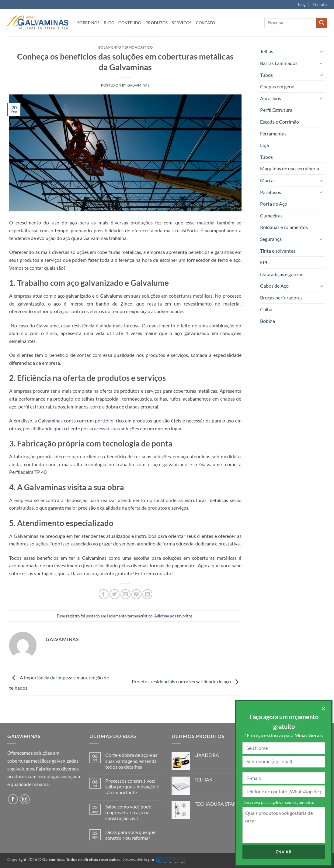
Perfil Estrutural (277, 110)
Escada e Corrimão (280, 122)
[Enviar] (322, 23)
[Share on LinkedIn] (147, 594)
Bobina (268, 321)
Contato (320, 5)
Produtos (157, 23)
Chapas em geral (277, 86)
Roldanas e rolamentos (284, 227)
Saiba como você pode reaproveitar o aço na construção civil (128, 812)
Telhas (267, 51)
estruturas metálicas (206, 500)
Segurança (271, 239)
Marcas (268, 180)
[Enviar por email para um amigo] (125, 594)
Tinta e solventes (278, 251)
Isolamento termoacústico (125, 47)
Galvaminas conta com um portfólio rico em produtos (95, 420)
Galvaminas (139, 85)
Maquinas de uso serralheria (290, 168)
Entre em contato (153, 573)
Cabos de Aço (274, 286)
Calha (266, 309)
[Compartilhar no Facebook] (104, 594)
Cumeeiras (271, 215)
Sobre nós (88, 23)
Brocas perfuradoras (281, 297)
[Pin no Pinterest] (136, 594)
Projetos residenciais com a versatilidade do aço (187, 681)
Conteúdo (130, 23)
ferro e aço (229, 260)
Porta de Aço (274, 204)
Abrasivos (271, 98)
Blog (302, 5)
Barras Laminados (279, 63)
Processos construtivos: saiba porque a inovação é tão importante (132, 786)
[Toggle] (321, 51)
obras (15, 428)
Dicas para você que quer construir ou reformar (131, 835)
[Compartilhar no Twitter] (115, 594)
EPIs (265, 262)
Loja (264, 145)
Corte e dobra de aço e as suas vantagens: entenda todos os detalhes (131, 761)
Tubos (266, 75)
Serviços (182, 23)
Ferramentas (273, 133)
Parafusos (271, 192)
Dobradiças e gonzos (282, 274)
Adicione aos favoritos (173, 616)
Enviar (291, 852)
